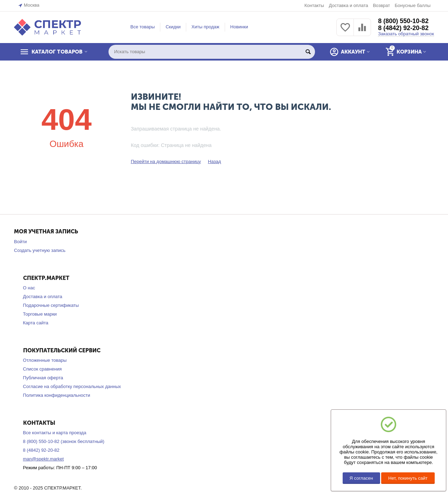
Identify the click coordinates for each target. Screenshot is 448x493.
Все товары (143, 27)
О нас (29, 288)
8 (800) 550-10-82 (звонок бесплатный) (64, 441)
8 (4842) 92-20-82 (403, 28)
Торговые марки (40, 314)
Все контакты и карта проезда (55, 433)
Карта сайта (36, 323)
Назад (214, 161)
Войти (20, 242)
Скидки (173, 27)
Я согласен (361, 478)
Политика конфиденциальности (57, 395)
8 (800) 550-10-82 (403, 21)
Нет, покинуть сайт (408, 478)
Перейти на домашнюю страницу (166, 161)
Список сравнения (43, 369)
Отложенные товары (45, 360)
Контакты (314, 5)
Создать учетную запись (40, 250)
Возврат (381, 5)
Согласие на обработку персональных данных (72, 386)
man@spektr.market (44, 459)
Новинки (239, 27)
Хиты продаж (205, 27)
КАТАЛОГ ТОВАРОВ (57, 52)
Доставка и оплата (348, 5)
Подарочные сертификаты (51, 305)
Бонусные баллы (413, 5)
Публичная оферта (43, 378)
